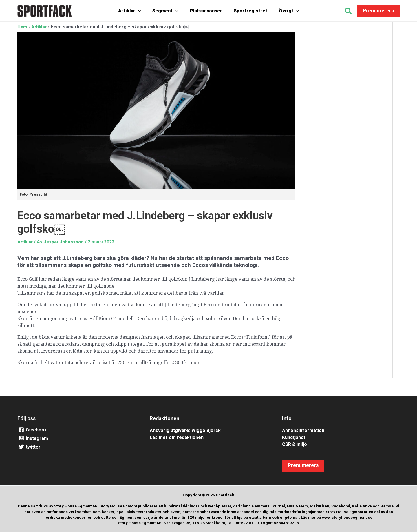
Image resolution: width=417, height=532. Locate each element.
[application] (144, 11)
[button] (349, 12)
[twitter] (76, 447)
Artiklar (135, 11)
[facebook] (76, 430)
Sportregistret (248, 11)
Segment (168, 11)
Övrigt (283, 11)
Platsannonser (206, 11)
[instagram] (76, 438)
